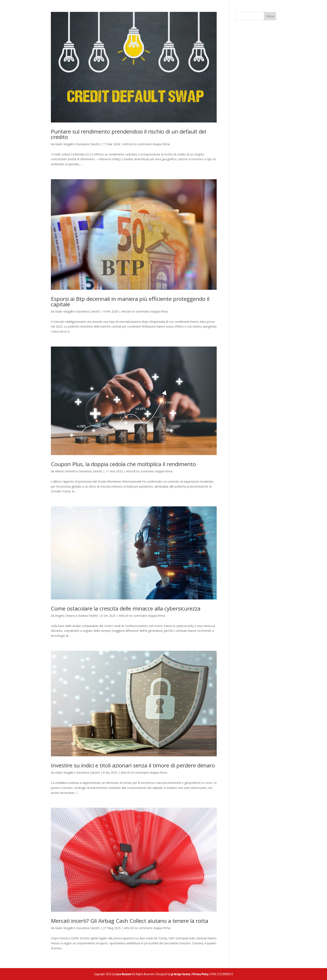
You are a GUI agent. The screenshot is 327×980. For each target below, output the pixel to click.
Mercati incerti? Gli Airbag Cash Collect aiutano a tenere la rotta (130, 921)
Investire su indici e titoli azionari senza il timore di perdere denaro (133, 765)
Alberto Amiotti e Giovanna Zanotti (79, 471)
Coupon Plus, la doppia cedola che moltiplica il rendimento (123, 464)
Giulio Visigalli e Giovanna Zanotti (77, 144)
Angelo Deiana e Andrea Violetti (76, 616)
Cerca (270, 16)
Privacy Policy (201, 974)
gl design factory (181, 974)
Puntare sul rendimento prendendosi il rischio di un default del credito (128, 134)
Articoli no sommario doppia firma (147, 144)
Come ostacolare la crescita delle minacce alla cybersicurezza (126, 608)
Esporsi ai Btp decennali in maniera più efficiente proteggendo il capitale (130, 301)
